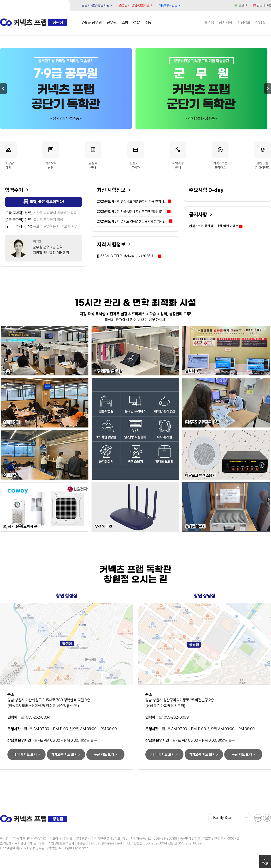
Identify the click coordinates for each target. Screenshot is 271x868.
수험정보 (244, 22)
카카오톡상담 (51, 155)
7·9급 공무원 (92, 22)
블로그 (241, 5)
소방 (125, 22)
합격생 (209, 22)
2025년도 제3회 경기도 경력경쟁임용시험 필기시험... (135, 221)
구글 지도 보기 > (105, 754)
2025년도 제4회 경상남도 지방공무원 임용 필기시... (134, 201)
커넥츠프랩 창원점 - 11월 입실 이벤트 (214, 226)
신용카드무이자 (135, 155)
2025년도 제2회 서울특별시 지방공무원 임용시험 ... (134, 212)
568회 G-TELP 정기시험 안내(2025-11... (127, 256)
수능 (148, 22)
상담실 (260, 22)
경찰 (136, 22)
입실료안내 (93, 155)
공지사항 (226, 22)
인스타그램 (262, 5)
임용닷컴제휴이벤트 (263, 155)
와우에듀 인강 (170, 5)
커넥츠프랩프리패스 (220, 155)
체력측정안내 (178, 155)
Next (268, 89)
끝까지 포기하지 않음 (34, 220)
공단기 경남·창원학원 (97, 5)
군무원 (112, 22)
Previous (3, 89)
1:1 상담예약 (8, 155)
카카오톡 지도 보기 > (66, 754)
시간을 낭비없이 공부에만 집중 (41, 213)
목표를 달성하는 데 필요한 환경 (41, 226)
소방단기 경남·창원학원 (136, 5)
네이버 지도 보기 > (27, 754)
